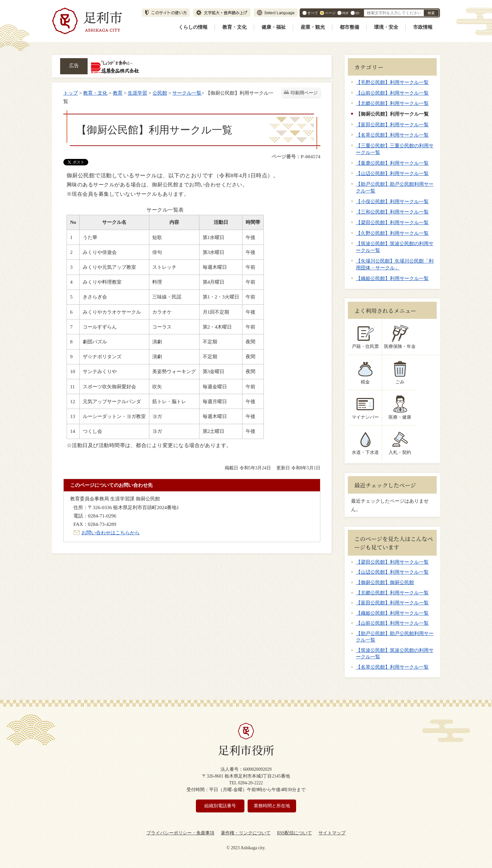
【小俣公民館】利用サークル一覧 (392, 201)
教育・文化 (235, 27)
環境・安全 (386, 27)
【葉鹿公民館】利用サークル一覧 (392, 163)
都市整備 (349, 27)
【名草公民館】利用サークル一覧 (392, 135)
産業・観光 (313, 27)
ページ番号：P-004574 (296, 157)
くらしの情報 (193, 27)
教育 (118, 93)
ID (357, 13)
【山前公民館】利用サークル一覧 (392, 93)
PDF (346, 13)
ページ (330, 13)
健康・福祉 (274, 27)
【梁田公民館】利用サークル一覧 (392, 222)
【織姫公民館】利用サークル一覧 (392, 278)
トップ (71, 93)
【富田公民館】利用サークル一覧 (392, 125)
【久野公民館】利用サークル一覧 (392, 233)
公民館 (160, 93)
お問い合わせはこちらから (111, 533)
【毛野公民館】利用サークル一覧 (392, 82)
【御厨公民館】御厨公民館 (385, 582)
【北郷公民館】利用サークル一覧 (392, 103)
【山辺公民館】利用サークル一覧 (392, 173)
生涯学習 (137, 93)
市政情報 (423, 27)
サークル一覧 (187, 93)
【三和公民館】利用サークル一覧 (392, 212)
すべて (313, 13)
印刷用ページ (304, 93)
